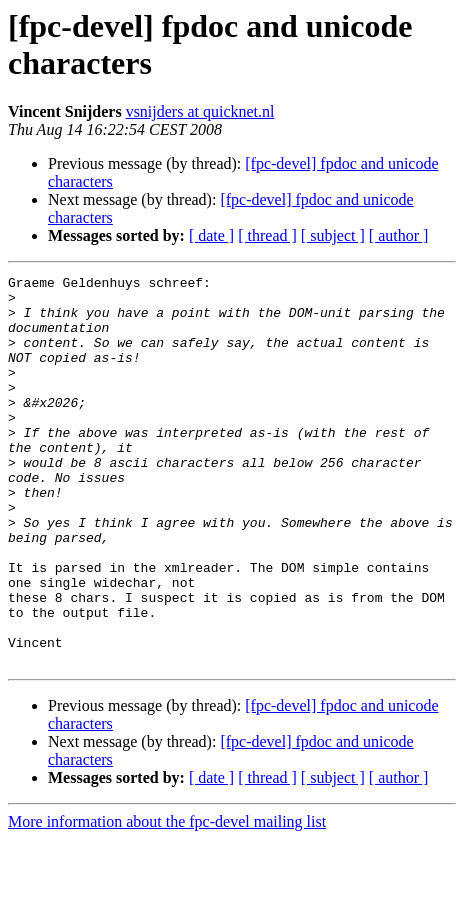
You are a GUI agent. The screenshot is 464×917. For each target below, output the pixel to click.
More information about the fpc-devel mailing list (167, 899)
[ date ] (211, 235)
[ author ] (399, 235)
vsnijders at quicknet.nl (200, 111)
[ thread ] (267, 235)
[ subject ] (333, 235)
